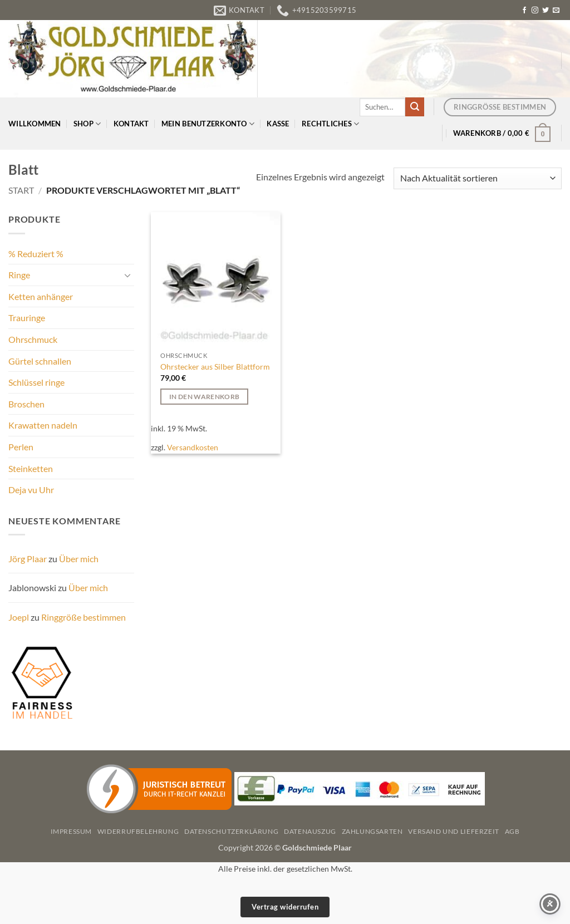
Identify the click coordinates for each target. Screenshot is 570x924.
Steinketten (31, 468)
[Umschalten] (127, 275)
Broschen (26, 404)
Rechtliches (330, 124)
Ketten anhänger (41, 296)
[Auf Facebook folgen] (524, 11)
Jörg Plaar (28, 559)
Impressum (72, 831)
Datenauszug (310, 831)
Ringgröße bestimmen (83, 617)
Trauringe (27, 318)
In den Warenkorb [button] (205, 397)
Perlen (21, 447)
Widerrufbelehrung (138, 831)
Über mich (79, 559)
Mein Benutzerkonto (208, 124)
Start (21, 190)
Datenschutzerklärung (231, 831)
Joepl (19, 617)
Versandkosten (193, 447)
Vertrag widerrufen (285, 907)
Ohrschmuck (33, 339)
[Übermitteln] (415, 107)
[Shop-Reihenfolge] (478, 178)
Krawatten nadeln (43, 425)
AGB (512, 831)
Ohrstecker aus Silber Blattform (215, 367)
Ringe (19, 275)
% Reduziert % (36, 254)
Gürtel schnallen (40, 361)
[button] (502, 133)
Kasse (278, 124)
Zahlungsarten (372, 831)
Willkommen (35, 124)
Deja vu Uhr (31, 490)
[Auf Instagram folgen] (535, 11)
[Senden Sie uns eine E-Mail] (556, 11)
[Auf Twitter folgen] (546, 11)
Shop (87, 124)
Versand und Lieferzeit (453, 831)
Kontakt (131, 124)
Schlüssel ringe (36, 382)
